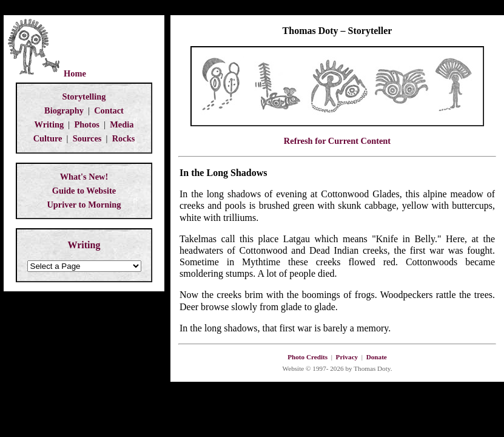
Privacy (347, 357)
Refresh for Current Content (337, 141)
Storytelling (84, 97)
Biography (64, 110)
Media (122, 124)
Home (75, 73)
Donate (377, 357)
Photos (87, 124)
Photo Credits (307, 357)
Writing (49, 124)
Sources (87, 138)
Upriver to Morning (84, 205)
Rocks (124, 138)
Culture (48, 138)
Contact (109, 110)
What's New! (84, 177)
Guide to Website (84, 191)
